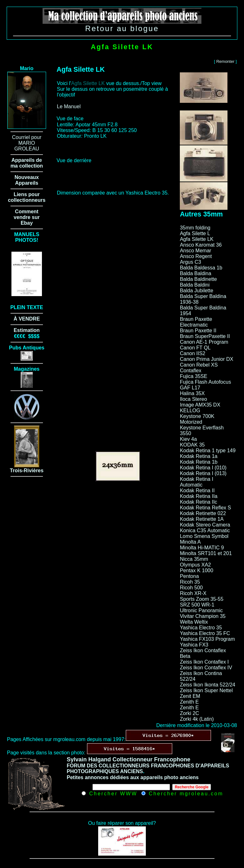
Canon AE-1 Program (204, 342)
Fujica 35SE (193, 376)
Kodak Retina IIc (198, 502)
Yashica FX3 (194, 645)
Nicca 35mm (194, 559)
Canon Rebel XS (199, 365)
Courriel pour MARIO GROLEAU (27, 143)
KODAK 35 (192, 445)
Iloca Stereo (193, 399)
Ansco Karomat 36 (201, 245)
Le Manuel (69, 106)
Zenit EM (190, 696)
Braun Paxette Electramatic (196, 322)
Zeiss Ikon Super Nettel (206, 690)
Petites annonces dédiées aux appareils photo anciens (133, 777)
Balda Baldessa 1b (201, 268)
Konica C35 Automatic (205, 530)
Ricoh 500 (191, 588)
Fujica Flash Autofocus (205, 382)
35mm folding (195, 228)
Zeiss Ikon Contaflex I (204, 662)
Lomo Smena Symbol (204, 536)
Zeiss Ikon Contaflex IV (206, 668)
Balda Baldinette (198, 279)
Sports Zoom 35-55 (202, 599)
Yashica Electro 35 (201, 628)
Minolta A (190, 542)
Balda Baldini (195, 285)
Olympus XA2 (195, 565)
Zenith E (189, 702)
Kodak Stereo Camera (205, 525)
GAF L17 (190, 388)
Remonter (225, 61)
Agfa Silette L (195, 233)
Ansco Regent (196, 256)
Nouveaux (27, 177)
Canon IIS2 (193, 353)
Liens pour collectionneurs (27, 197)
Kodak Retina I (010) (203, 468)
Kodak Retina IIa (199, 496)
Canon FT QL (195, 348)
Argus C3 (190, 262)
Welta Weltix (194, 622)
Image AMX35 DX (200, 405)
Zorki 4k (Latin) (197, 719)
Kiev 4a (188, 439)
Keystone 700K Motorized (197, 419)
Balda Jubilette (197, 291)
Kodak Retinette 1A (202, 519)
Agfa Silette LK (197, 239)
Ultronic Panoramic (201, 610)
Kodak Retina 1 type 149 (208, 451)
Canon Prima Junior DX (207, 359)
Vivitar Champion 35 (203, 616)
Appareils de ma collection (27, 163)
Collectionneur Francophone (151, 759)
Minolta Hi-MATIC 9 (202, 548)
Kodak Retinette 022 (203, 513)
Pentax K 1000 (197, 570)
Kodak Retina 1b (199, 462)
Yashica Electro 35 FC (205, 633)
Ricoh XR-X (193, 593)
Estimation (27, 330)
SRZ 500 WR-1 (197, 605)
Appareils (27, 183)
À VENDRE (27, 319)
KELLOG (190, 411)
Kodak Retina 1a (199, 456)
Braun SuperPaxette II (205, 336)
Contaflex (191, 371)
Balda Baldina (196, 273)
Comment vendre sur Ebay (27, 217)
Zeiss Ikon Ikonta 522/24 (207, 685)
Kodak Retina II (197, 490)
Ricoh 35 (190, 582)
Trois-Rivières (27, 470)
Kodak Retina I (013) (203, 473)
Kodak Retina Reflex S (205, 508)
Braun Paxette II (198, 331)
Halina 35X (192, 393)
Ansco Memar (196, 251)
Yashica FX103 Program (207, 639)
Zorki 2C (189, 713)
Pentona (189, 576)
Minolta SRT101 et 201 (206, 553)
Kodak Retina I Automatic (197, 482)
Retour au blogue (122, 28)
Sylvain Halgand (89, 759)
